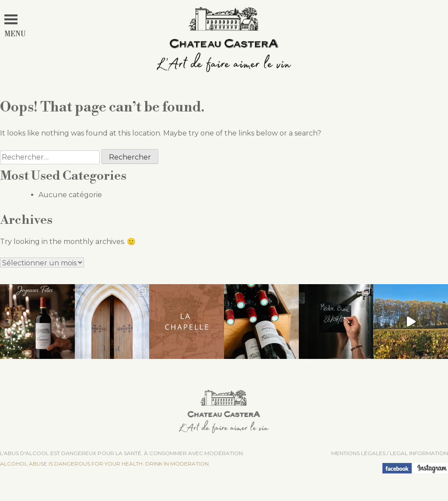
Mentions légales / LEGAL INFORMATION (390, 453)
